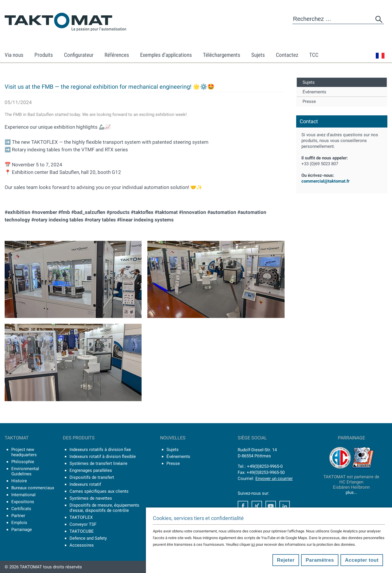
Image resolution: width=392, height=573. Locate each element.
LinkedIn (285, 506)
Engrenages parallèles (91, 470)
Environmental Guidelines (25, 471)
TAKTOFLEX (81, 517)
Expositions (23, 502)
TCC (314, 55)
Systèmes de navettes (91, 498)
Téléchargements (222, 55)
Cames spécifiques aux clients (99, 491)
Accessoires (82, 545)
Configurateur (79, 55)
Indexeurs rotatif (85, 484)
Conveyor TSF (83, 524)
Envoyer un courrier (274, 479)
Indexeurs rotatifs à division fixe (100, 450)
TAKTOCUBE (82, 531)
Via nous (14, 55)
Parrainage (22, 530)
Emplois (19, 523)
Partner (18, 516)
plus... (351, 492)
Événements (314, 92)
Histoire (19, 481)
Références (117, 55)
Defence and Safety (88, 538)
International (23, 495)
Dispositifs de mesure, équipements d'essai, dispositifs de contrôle (104, 508)
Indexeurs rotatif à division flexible (103, 456)
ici (253, 544)
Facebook (243, 506)
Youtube (271, 506)
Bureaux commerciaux (33, 488)
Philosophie (23, 462)
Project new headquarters (24, 452)
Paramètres (320, 560)
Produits (44, 55)
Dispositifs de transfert (92, 477)
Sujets (258, 55)
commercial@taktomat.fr (325, 181)
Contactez (287, 55)
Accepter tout (362, 560)
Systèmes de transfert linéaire (98, 463)
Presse (309, 101)
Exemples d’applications (166, 55)
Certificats (21, 509)
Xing (257, 506)
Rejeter (286, 560)
